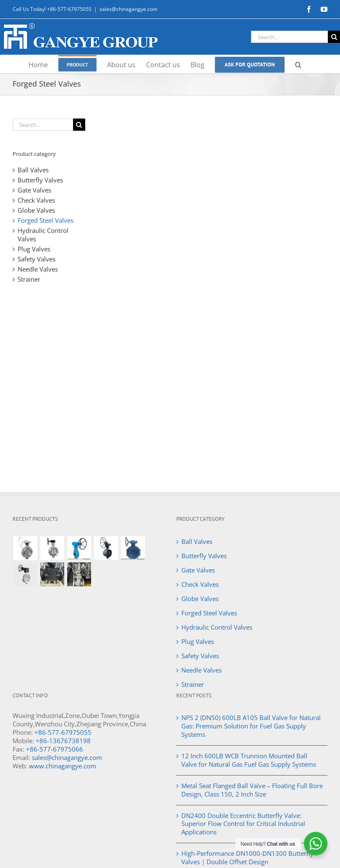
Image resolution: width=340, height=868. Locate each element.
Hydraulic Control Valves (43, 235)
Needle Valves (38, 269)
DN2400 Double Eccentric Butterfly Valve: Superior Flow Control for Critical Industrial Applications (243, 824)
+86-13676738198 (63, 741)
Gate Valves (34, 190)
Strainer (29, 279)
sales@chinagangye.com (128, 9)
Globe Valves (36, 210)
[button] (298, 64)
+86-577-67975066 (55, 749)
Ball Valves (33, 170)
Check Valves (36, 200)
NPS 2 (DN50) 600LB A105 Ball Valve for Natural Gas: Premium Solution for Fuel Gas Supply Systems (251, 726)
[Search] (334, 37)
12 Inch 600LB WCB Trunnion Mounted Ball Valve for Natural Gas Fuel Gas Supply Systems (249, 760)
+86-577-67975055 (63, 732)
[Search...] (289, 37)
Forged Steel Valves (46, 220)
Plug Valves (34, 249)
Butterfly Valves (40, 180)
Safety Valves (37, 259)
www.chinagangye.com (63, 766)
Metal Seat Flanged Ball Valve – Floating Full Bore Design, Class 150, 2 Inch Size (252, 790)
